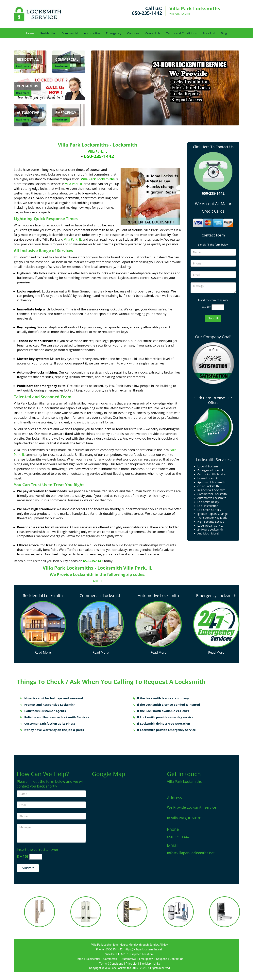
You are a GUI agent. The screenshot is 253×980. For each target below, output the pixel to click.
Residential (48, 33)
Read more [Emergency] (61, 120)
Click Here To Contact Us (213, 147)
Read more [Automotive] (23, 120)
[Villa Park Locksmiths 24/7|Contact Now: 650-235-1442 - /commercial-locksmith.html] (101, 624)
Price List (209, 33)
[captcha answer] (218, 307)
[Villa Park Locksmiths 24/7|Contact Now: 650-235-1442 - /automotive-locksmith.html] (158, 624)
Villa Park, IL (98, 151)
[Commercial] (67, 60)
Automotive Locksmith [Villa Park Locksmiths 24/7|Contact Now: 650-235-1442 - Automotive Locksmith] (158, 596)
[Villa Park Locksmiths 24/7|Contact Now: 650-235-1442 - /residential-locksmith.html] (43, 624)
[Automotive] (28, 113)
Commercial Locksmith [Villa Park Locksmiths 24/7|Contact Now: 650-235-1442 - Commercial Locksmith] (101, 596)
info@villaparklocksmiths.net (191, 853)
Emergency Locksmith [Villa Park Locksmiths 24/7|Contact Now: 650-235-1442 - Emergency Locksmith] (216, 596)
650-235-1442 (147, 13)
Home (30, 33)
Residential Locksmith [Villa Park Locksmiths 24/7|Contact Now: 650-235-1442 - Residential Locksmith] (43, 596)
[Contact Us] (49, 88)
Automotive (92, 33)
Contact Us (153, 33)
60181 (98, 581)
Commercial (70, 33)
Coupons (133, 33)
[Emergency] (66, 113)
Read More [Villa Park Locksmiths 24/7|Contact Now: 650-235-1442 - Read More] (43, 652)
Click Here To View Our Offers (213, 400)
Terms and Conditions (181, 33)
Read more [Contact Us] (23, 93)
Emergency (114, 33)
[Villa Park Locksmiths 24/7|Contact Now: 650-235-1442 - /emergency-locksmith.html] (216, 624)
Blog (224, 33)
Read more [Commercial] (61, 66)
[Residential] (28, 60)
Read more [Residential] (23, 66)
